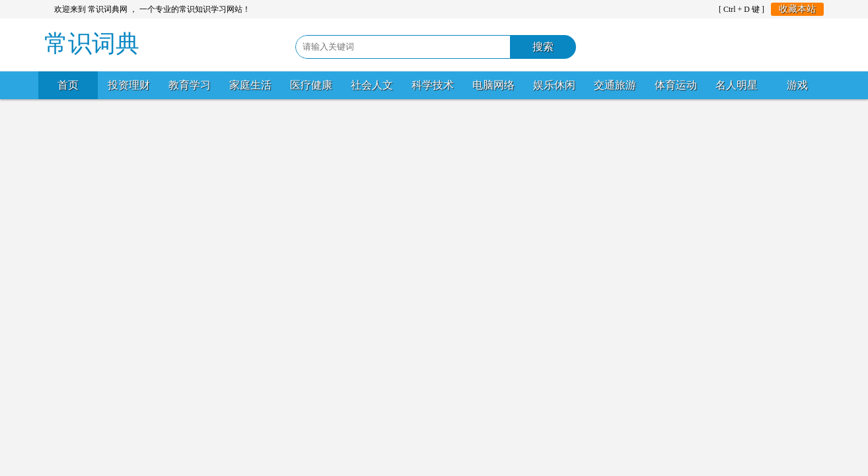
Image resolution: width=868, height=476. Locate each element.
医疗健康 (311, 85)
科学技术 (433, 85)
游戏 (797, 85)
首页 (68, 85)
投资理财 (129, 85)
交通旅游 (615, 85)
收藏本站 (797, 9)
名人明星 (737, 85)
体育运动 (676, 85)
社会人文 (372, 85)
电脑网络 (493, 85)
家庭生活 (250, 85)
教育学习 (190, 85)
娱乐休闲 (554, 85)
